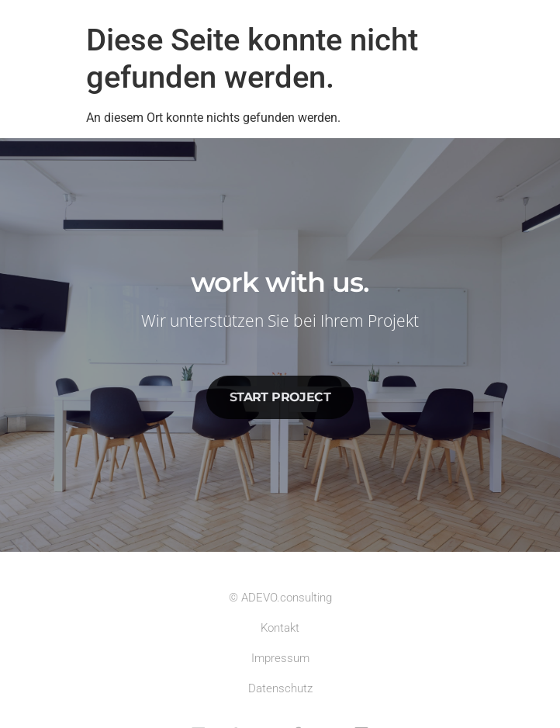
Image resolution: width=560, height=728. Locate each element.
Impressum (280, 658)
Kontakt (280, 628)
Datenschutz (280, 688)
